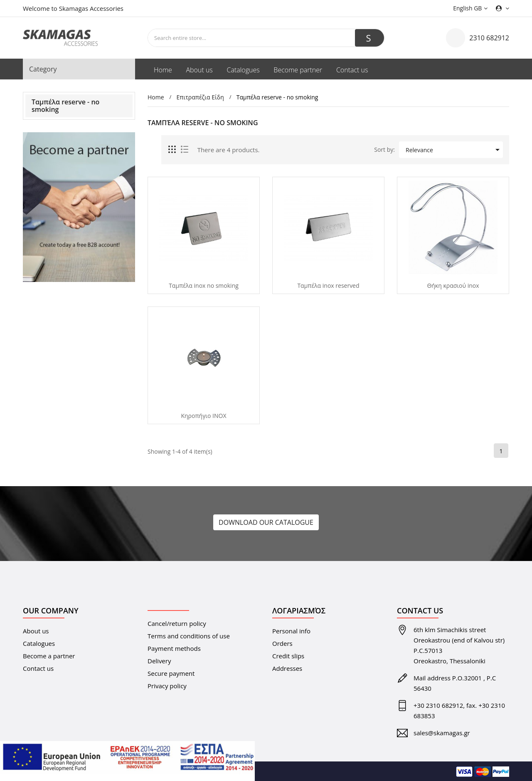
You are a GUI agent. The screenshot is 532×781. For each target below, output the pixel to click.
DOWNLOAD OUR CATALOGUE (266, 522)
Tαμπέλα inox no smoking (204, 286)
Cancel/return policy (177, 623)
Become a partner (49, 656)
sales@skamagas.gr (442, 733)
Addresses (287, 668)
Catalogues (39, 643)
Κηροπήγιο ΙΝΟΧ (203, 416)
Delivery (159, 661)
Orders (282, 643)
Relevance (454, 150)
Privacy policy (167, 686)
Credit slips (288, 656)
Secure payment (171, 673)
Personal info (291, 631)
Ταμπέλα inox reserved (328, 286)
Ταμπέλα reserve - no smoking (65, 106)
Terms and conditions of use (189, 636)
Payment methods (174, 648)
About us (36, 631)
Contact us (38, 668)
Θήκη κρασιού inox (453, 286)
